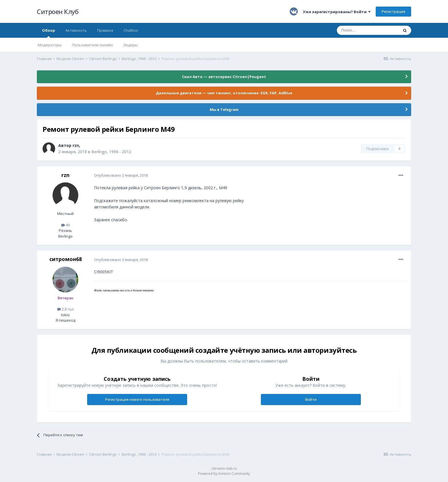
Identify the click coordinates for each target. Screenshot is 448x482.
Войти (311, 399)
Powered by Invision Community (224, 474)
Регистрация (393, 11)
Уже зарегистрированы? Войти (337, 12)
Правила (105, 30)
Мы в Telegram (224, 109)
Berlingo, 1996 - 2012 (111, 152)
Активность (76, 30)
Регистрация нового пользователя (137, 399)
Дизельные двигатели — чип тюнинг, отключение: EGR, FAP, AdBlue (224, 93)
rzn (76, 145)
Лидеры (130, 45)
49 (65, 225)
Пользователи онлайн (92, 45)
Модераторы (50, 45)
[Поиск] (368, 30)
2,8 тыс (66, 309)
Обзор (49, 33)
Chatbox (131, 30)
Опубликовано (121, 175)
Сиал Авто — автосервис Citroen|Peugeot (224, 77)
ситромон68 (66, 259)
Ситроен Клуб (58, 11)
